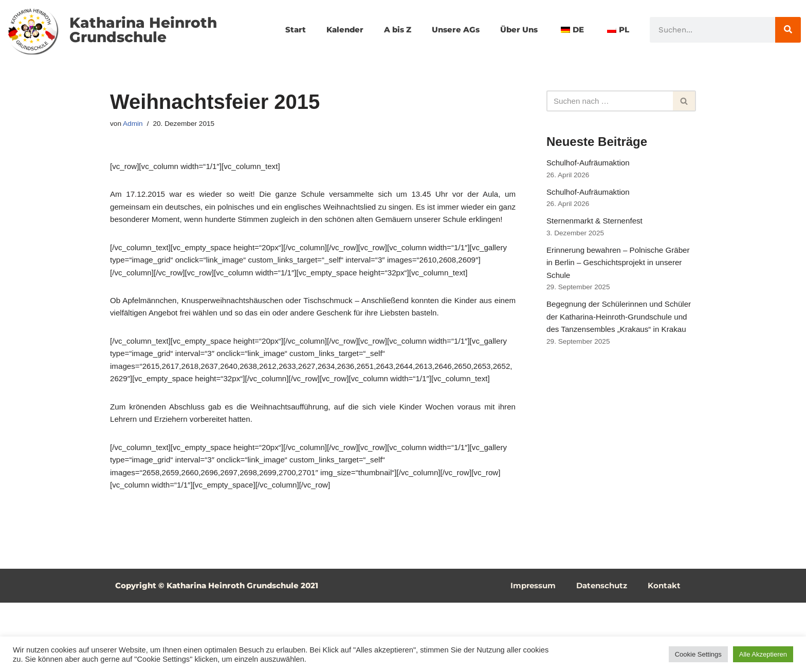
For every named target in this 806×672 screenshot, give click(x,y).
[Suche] (788, 30)
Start (328, 18)
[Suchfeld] (610, 101)
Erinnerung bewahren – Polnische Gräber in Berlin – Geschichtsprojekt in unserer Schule (617, 274)
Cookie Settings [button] (698, 654)
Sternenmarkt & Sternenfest (597, 229)
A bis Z (434, 18)
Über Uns (562, 18)
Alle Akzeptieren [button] (763, 654)
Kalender (379, 18)
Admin (134, 124)
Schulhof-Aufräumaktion (590, 165)
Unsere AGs (495, 18)
